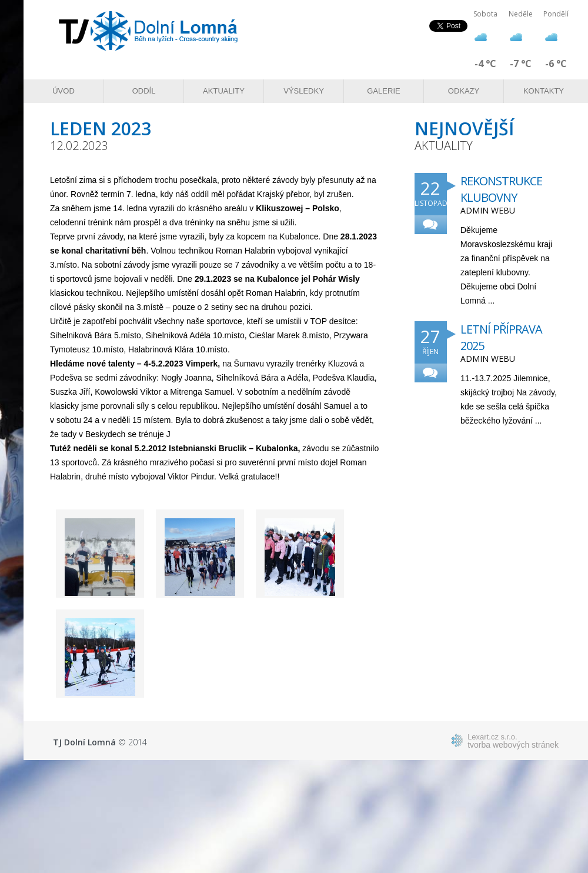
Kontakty (544, 91)
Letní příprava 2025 (501, 337)
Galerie (383, 91)
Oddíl (144, 91)
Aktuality (224, 91)
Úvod (64, 91)
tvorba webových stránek (513, 741)
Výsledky (304, 91)
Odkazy (464, 91)
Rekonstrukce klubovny (501, 189)
